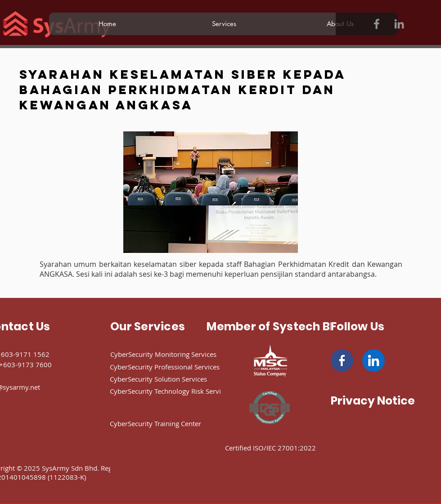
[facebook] (342, 360)
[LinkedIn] (399, 24)
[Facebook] (377, 24)
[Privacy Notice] (373, 400)
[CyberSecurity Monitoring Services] (177, 354)
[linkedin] (373, 360)
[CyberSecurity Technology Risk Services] (186, 391)
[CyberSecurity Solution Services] (173, 379)
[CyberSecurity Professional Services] (179, 367)
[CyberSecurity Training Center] (173, 423)
